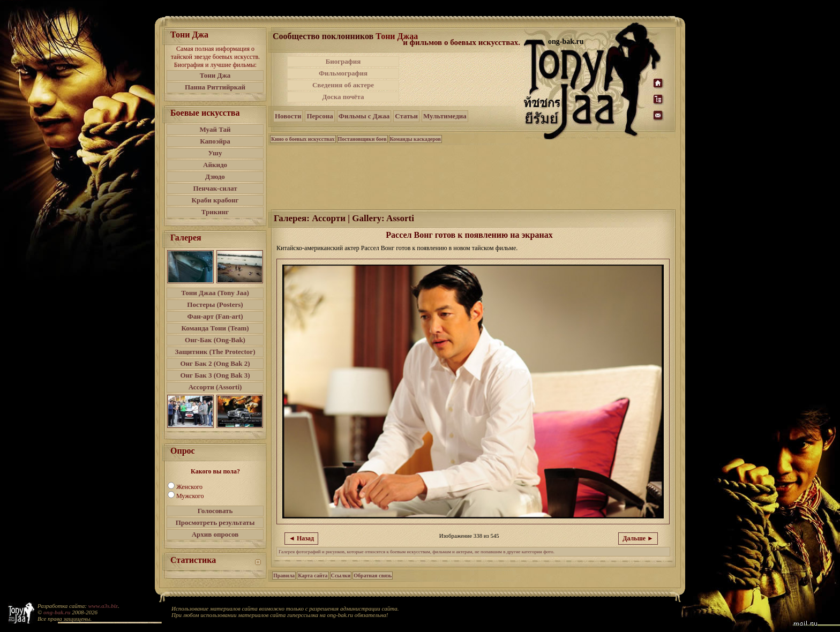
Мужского (190, 496)
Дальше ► (638, 538)
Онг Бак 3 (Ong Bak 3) (215, 375)
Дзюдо (215, 176)
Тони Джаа (397, 36)
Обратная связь (373, 575)
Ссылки (341, 575)
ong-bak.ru (57, 612)
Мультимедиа (445, 116)
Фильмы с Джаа (364, 116)
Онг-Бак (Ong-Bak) (215, 340)
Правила (284, 575)
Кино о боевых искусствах (303, 139)
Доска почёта (343, 97)
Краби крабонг (215, 200)
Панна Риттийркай (215, 87)
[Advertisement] (462, 79)
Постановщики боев (362, 139)
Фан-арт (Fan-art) (215, 316)
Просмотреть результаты (215, 522)
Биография (343, 61)
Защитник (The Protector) (215, 352)
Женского (189, 487)
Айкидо (215, 165)
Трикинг (215, 212)
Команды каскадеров (415, 139)
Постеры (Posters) (215, 304)
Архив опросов (215, 534)
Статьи (406, 116)
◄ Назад (301, 538)
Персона (320, 116)
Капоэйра (215, 141)
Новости (288, 116)
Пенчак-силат (215, 188)
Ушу (215, 153)
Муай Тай (215, 129)
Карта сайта (313, 575)
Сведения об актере (343, 85)
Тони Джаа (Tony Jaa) (215, 293)
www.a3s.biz (103, 606)
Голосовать (215, 511)
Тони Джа (215, 75)
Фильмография (343, 73)
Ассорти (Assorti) (215, 387)
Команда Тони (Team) (215, 328)
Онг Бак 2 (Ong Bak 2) (215, 363)
